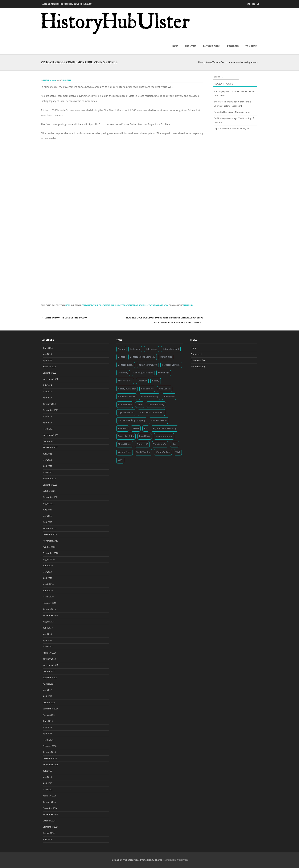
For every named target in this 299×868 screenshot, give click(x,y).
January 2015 (49, 802)
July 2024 (47, 385)
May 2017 (47, 690)
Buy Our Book (212, 46)
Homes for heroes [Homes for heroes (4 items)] (127, 397)
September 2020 (51, 553)
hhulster (67, 80)
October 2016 (49, 703)
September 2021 (51, 497)
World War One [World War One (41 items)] (143, 452)
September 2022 (51, 448)
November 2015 (50, 765)
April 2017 (47, 696)
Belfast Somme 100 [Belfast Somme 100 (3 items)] (148, 365)
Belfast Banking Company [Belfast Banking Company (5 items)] (143, 357)
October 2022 (49, 441)
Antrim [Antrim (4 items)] (121, 349)
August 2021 (49, 504)
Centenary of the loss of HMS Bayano (64, 318)
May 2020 (47, 572)
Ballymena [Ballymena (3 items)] (135, 349)
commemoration (90, 305)
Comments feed (198, 361)
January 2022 (49, 479)
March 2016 (48, 740)
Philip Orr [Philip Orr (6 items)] (123, 428)
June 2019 (48, 591)
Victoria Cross (156, 305)
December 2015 (50, 759)
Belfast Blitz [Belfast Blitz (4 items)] (166, 357)
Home (175, 46)
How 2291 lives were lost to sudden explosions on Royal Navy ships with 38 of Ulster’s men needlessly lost (165, 320)
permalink (188, 305)
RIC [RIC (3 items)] (146, 428)
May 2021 (47, 516)
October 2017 (49, 672)
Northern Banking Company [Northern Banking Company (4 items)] (132, 420)
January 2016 (49, 752)
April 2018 (47, 640)
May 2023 (47, 416)
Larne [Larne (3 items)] (140, 405)
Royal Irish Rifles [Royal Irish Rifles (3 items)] (126, 436)
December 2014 (50, 808)
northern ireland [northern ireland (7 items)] (159, 420)
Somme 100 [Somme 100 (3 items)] (142, 444)
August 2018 (49, 622)
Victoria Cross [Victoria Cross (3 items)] (125, 452)
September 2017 (51, 678)
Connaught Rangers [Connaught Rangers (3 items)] (143, 373)
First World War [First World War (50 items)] (125, 381)
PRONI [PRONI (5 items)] (136, 428)
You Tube (251, 46)
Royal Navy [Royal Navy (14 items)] (145, 436)
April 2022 (47, 466)
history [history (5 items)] (156, 381)
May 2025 (47, 354)
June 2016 (48, 721)
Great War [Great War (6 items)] (142, 381)
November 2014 (50, 814)
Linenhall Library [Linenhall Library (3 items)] (156, 405)
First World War (107, 305)
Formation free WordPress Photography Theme (137, 860)
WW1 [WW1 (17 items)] (178, 452)
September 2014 (51, 827)
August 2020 (49, 560)
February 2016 (50, 746)
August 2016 (49, 715)
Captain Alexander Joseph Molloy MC (232, 129)
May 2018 (47, 634)
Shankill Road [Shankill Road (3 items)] (125, 444)
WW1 (166, 305)
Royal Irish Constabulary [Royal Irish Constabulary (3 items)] (165, 428)
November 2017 (50, 665)
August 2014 (49, 833)
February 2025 (50, 367)
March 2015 (48, 790)
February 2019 (50, 603)
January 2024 (49, 404)
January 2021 (49, 528)
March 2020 (48, 584)
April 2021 (47, 522)
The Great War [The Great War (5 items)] (160, 444)
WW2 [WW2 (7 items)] (120, 460)
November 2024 (50, 379)
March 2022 (48, 473)
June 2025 (48, 348)
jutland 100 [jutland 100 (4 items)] (169, 397)
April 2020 (47, 578)
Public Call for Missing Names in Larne (232, 112)
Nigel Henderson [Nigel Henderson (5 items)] (126, 412)
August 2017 (49, 684)
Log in (194, 348)
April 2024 (47, 398)
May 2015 (47, 777)
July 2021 (47, 510)
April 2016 (47, 734)
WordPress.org (198, 367)
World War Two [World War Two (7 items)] (163, 452)
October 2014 (49, 821)
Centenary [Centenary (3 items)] (123, 373)
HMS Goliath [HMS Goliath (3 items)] (165, 389)
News (208, 62)
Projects (233, 46)
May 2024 (47, 392)
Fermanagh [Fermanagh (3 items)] (164, 373)
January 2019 (49, 609)
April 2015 (47, 783)
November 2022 (50, 435)
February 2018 (50, 653)
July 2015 (47, 771)
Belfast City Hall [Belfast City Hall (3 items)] (126, 365)
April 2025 (47, 361)
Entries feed (196, 354)
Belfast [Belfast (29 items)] (121, 357)
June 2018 (48, 628)
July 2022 (47, 454)
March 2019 (48, 597)
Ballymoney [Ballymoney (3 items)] (152, 349)
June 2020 (48, 566)
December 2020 (50, 535)
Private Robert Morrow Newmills (131, 305)
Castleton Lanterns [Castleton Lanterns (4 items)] (171, 365)
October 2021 (49, 491)
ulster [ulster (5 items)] (175, 444)
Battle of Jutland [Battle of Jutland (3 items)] (171, 349)
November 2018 (50, 615)
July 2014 (47, 839)
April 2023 (47, 423)
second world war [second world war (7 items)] (164, 436)
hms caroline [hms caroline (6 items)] (147, 389)
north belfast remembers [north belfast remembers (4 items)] (152, 412)
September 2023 (51, 410)
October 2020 (49, 547)
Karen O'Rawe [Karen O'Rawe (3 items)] (125, 405)
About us (191, 46)
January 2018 (49, 659)
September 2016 (51, 709)
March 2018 (48, 647)
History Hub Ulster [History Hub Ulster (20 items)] (127, 389)
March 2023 (48, 429)
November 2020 (50, 541)
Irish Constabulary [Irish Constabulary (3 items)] (149, 397)
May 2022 (47, 460)
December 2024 (50, 373)
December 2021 (50, 485)
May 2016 (47, 727)
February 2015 (50, 796)
